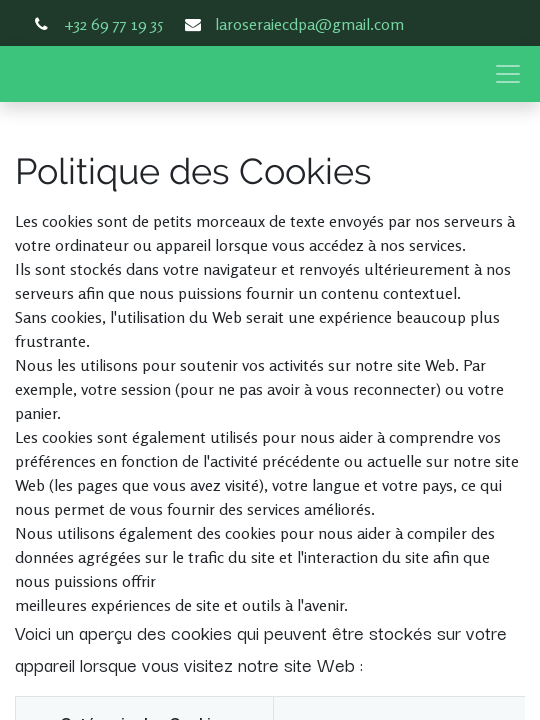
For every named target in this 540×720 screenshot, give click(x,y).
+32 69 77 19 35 (113, 24)
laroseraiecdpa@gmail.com (309, 24)
